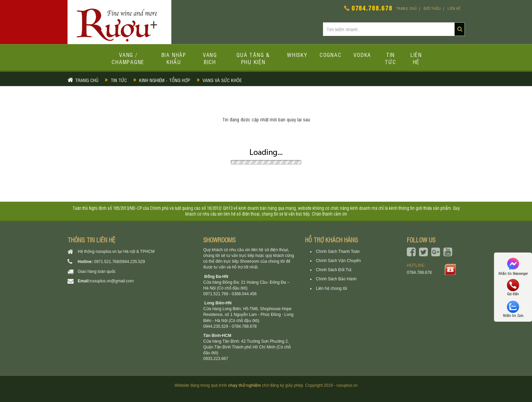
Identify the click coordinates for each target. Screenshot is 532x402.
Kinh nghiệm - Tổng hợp (165, 80)
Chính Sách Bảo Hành (336, 279)
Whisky (297, 55)
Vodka (362, 55)
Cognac (331, 55)
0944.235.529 (132, 262)
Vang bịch (210, 58)
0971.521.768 (106, 262)
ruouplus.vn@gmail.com (112, 281)
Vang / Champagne (128, 58)
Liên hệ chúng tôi (331, 288)
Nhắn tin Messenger (513, 266)
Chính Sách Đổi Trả (334, 270)
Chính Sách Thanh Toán (338, 252)
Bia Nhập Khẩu (174, 58)
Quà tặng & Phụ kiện (253, 58)
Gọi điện (513, 287)
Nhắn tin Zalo (513, 309)
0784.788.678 (372, 8)
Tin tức (390, 58)
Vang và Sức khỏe (222, 80)
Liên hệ (454, 8)
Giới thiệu (432, 8)
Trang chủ (407, 8)
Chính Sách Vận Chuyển (338, 261)
